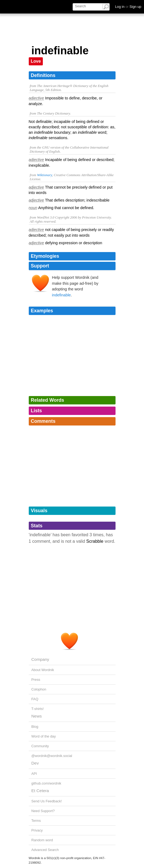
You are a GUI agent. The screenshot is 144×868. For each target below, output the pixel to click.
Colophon (39, 689)
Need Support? (43, 811)
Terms (36, 821)
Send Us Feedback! (47, 801)
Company (40, 659)
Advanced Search (45, 850)
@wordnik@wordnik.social (52, 756)
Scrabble (95, 541)
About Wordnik (43, 670)
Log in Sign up (128, 7)
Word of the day (44, 736)
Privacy (37, 830)
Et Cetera (40, 791)
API (34, 774)
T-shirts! (38, 709)
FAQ (35, 699)
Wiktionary (44, 175)
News (37, 716)
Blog (35, 727)
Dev (35, 763)
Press (36, 680)
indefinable (62, 295)
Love (36, 61)
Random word (42, 840)
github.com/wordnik (46, 783)
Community (40, 746)
